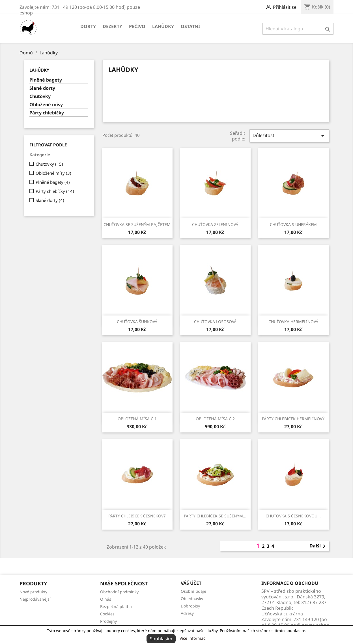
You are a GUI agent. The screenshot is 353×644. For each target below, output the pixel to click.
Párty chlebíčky (47, 113)
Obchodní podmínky (119, 592)
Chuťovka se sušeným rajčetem (137, 224)
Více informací (193, 638)
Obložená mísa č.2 (215, 419)
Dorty (88, 26)
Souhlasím (161, 639)
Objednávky (192, 599)
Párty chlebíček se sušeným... (215, 516)
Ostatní (190, 26)
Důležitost (289, 136)
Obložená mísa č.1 (137, 419)
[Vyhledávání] (298, 29)
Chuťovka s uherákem (293, 224)
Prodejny (108, 621)
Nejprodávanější (35, 599)
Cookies (107, 614)
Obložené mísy (46, 105)
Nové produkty (33, 592)
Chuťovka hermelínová (293, 322)
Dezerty (112, 26)
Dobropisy (190, 606)
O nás (106, 599)
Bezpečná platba (116, 606)
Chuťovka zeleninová (215, 224)
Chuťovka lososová (215, 322)
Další (318, 546)
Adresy (187, 613)
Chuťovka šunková (137, 322)
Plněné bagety (46, 80)
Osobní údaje (193, 591)
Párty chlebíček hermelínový (293, 419)
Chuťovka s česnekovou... (293, 516)
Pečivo (137, 26)
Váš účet (191, 583)
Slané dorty (42, 88)
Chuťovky (40, 96)
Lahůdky (163, 26)
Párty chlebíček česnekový (137, 516)
